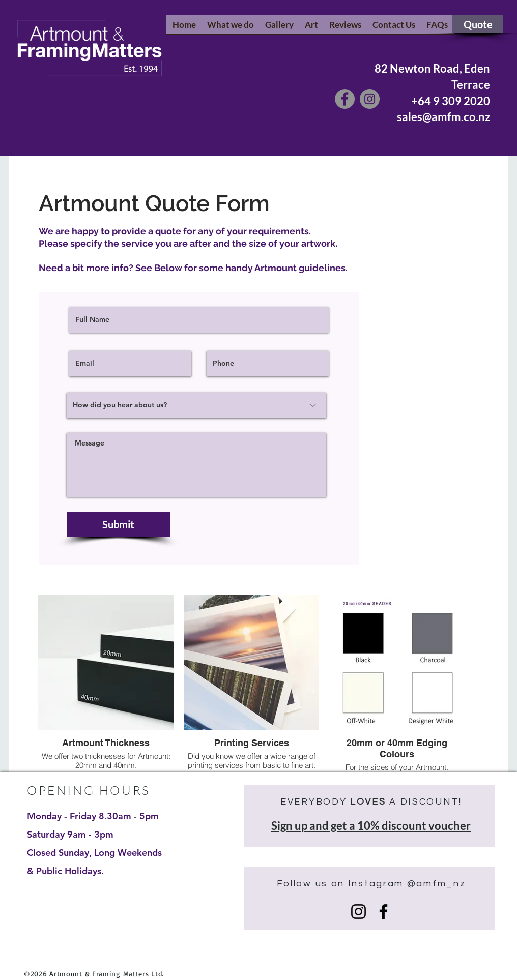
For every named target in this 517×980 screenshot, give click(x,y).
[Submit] (118, 524)
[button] (231, 28)
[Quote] (478, 24)
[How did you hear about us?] (196, 405)
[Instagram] (370, 99)
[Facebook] (345, 99)
